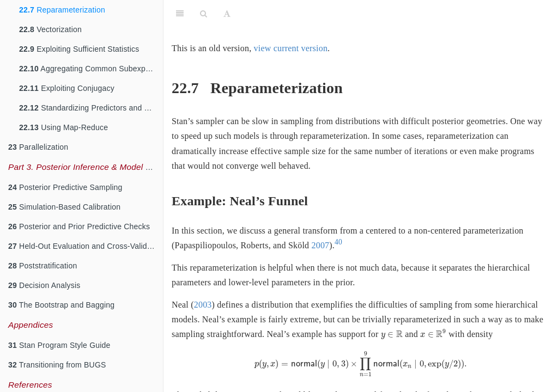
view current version (291, 48)
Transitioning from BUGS (57, 365)
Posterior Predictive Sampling (65, 187)
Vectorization (50, 29)
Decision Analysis (44, 285)
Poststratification (43, 266)
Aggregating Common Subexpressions (91, 69)
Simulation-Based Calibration (64, 207)
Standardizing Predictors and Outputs (91, 108)
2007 (320, 245)
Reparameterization (62, 10)
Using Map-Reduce (63, 127)
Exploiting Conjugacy (67, 88)
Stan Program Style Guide (59, 345)
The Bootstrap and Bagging (61, 305)
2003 (203, 305)
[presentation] (392, 335)
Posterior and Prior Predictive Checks (79, 226)
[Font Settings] (227, 14)
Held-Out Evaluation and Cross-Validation (86, 246)
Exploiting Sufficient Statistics (79, 49)
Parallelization (38, 147)
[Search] (204, 14)
